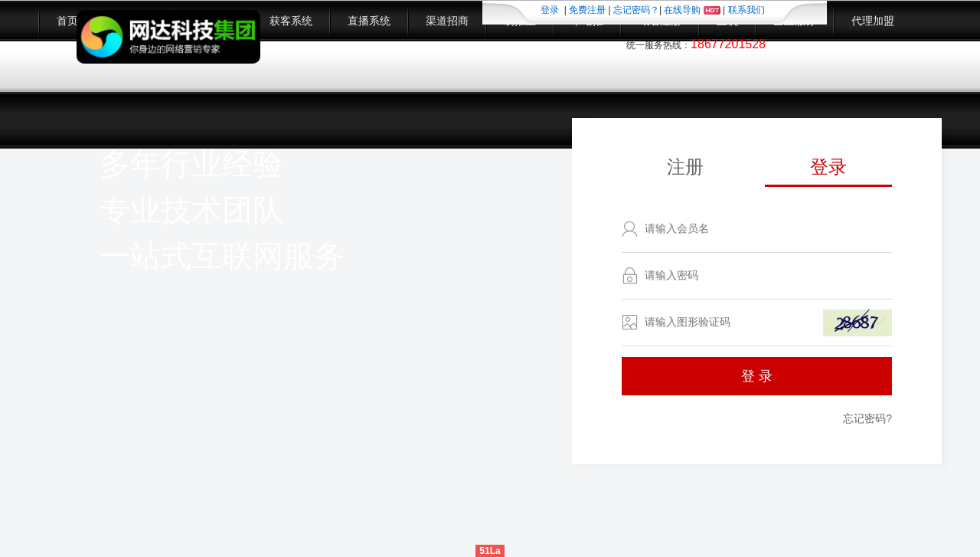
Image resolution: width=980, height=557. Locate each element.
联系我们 (746, 10)
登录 (550, 10)
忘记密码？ (636, 10)
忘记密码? (867, 418)
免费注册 (587, 10)
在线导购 (692, 10)
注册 (685, 167)
